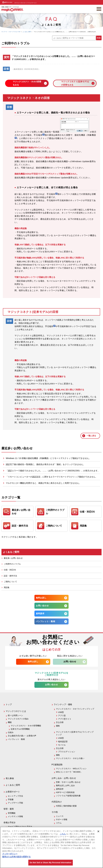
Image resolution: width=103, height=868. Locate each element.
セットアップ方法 (15, 796)
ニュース (60, 816)
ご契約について (10, 582)
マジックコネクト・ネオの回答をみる (27, 83)
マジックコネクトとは (16, 711)
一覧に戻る (91, 436)
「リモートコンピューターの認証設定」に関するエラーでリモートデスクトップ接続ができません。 (52, 477)
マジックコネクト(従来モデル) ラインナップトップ (75, 733)
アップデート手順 (15, 803)
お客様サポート (13, 792)
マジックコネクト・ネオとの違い (70, 758)
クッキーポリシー (10, 854)
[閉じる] (98, 831)
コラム (59, 823)
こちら (63, 834)
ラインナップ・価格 (63, 704)
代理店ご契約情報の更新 (66, 806)
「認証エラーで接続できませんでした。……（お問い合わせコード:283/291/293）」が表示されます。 (53, 471)
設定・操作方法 (10, 576)
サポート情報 (62, 819)
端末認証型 (63, 742)
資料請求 (40, 613)
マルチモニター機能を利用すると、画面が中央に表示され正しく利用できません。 (43, 483)
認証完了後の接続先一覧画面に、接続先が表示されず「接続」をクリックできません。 (45, 464)
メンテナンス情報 (15, 816)
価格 (58, 726)
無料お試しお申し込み (65, 785)
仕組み (11, 732)
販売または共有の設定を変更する (16, 857)
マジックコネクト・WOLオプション (71, 769)
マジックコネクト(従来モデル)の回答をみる (75, 83)
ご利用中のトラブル (12, 564)
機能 (10, 722)
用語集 (7, 587)
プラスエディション (67, 752)
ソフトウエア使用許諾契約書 (68, 796)
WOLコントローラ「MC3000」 (69, 772)
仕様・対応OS (10, 570)
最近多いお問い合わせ (13, 558)
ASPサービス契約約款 (65, 792)
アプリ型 (62, 716)
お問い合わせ (42, 606)
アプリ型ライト (65, 719)
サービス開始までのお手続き (20, 827)
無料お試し (41, 598)
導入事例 (10, 778)
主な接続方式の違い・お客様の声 (22, 736)
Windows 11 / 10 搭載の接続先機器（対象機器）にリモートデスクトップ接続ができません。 (48, 458)
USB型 (61, 712)
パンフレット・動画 (45, 621)
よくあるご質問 (13, 785)
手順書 (11, 799)
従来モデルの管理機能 (20, 729)
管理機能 (12, 813)
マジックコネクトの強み (18, 719)
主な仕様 (60, 722)
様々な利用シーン (15, 715)
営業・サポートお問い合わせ (68, 782)
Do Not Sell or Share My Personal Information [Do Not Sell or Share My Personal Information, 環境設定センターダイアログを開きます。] (51, 863)
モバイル (62, 745)
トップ (9, 704)
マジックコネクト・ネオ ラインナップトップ (75, 709)
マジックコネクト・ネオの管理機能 (26, 726)
